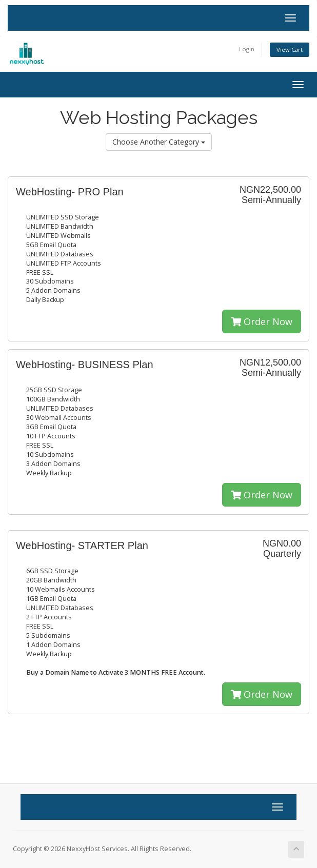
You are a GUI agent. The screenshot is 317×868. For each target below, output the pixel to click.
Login (247, 49)
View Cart (290, 49)
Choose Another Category (159, 142)
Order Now (262, 321)
